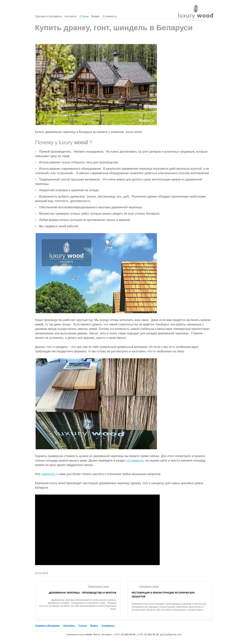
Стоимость (110, 16)
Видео (96, 16)
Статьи (84, 16)
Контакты (71, 16)
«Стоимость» (135, 460)
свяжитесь (49, 474)
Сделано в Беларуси (48, 16)
